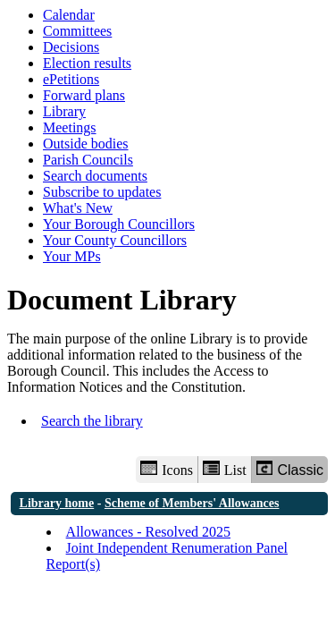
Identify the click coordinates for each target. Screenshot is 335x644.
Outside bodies (86, 144)
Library (64, 111)
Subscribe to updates (102, 192)
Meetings (70, 127)
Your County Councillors (115, 240)
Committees (77, 31)
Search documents (95, 176)
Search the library (92, 421)
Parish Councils (88, 160)
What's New (78, 208)
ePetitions (71, 79)
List (225, 469)
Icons (166, 469)
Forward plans (84, 95)
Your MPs (72, 256)
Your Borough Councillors (119, 224)
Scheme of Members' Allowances (192, 503)
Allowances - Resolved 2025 (148, 532)
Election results (87, 63)
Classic (290, 469)
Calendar (69, 15)
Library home (57, 503)
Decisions (71, 47)
